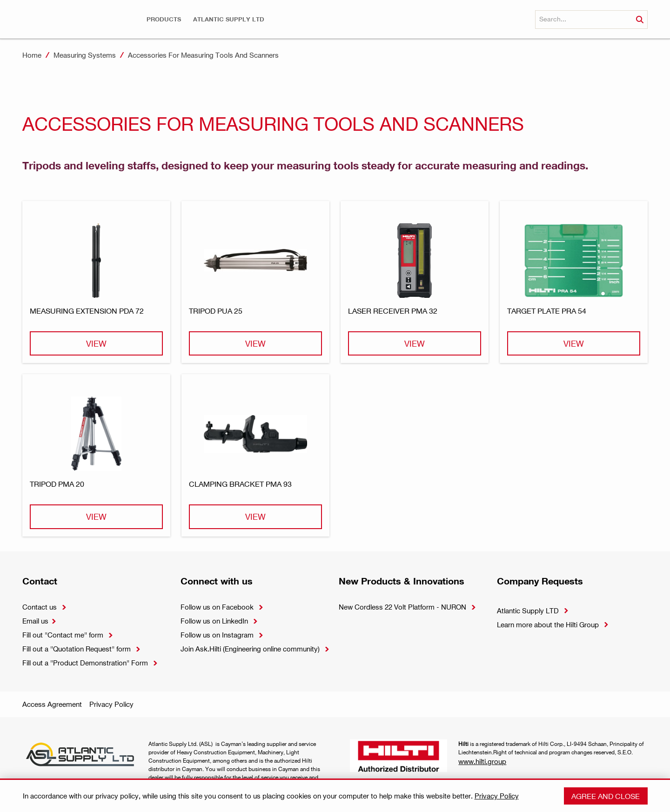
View (96, 343)
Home (32, 55)
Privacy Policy (111, 704)
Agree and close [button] (606, 796)
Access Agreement (52, 704)
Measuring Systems (85, 55)
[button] (164, 19)
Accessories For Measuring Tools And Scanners (203, 55)
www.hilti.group (482, 761)
